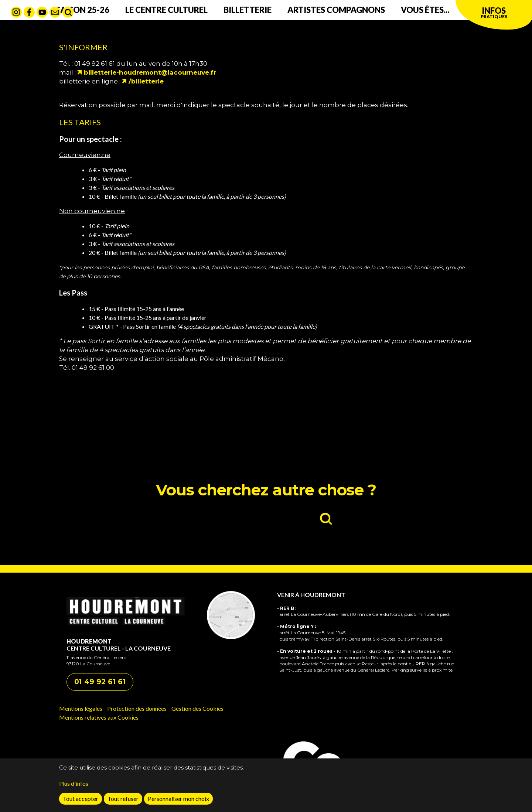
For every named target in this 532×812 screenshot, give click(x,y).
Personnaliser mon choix (178, 801)
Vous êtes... (425, 10)
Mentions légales (81, 708)
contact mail (55, 12)
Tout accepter (81, 801)
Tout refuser (123, 801)
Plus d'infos (74, 786)
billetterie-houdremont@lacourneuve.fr (150, 72)
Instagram (16, 12)
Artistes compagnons (336, 10)
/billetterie (146, 81)
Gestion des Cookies (197, 708)
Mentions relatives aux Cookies (99, 717)
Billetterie (248, 10)
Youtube (42, 12)
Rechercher (68, 12)
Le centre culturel (166, 10)
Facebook (29, 12)
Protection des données (137, 708)
